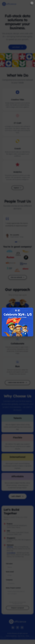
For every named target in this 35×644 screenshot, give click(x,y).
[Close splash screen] (32, 3)
